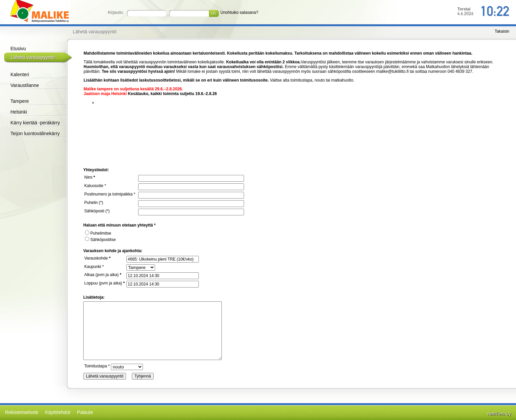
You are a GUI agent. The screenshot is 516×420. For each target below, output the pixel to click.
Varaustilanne (25, 85)
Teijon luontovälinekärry (35, 133)
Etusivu (18, 49)
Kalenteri (20, 74)
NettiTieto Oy (499, 414)
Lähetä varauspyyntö (33, 57)
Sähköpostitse (100, 240)
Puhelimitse (98, 233)
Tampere (20, 101)
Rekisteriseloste (22, 412)
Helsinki (19, 112)
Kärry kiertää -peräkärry (35, 123)
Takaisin (502, 31)
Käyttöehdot (58, 412)
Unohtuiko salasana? (239, 12)
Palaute (85, 412)
